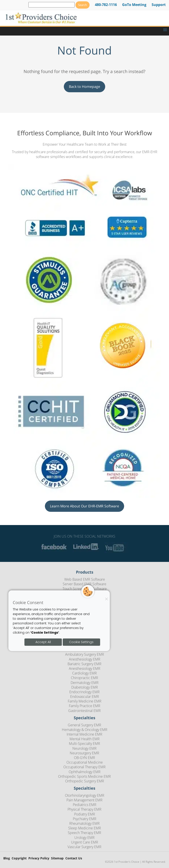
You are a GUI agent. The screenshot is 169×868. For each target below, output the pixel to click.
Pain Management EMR (84, 800)
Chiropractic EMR (84, 678)
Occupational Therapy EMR (84, 767)
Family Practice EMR (85, 706)
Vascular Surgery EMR (84, 847)
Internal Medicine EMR (84, 734)
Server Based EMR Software (84, 584)
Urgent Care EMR (85, 842)
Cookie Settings (81, 642)
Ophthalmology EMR (85, 772)
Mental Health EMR (85, 739)
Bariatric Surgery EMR (84, 664)
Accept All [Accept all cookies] (43, 642)
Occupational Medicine (85, 762)
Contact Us (74, 858)
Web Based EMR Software (85, 579)
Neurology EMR (84, 748)
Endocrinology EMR (84, 692)
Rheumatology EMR (84, 823)
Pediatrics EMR (85, 805)
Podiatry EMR (85, 814)
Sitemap (57, 858)
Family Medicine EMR (85, 701)
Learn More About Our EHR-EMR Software (84, 506)
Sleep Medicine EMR (85, 828)
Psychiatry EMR (85, 819)
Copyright (19, 858)
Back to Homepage (84, 87)
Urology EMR (84, 838)
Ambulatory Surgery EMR (85, 654)
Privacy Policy (39, 858)
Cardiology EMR (84, 673)
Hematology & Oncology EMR (85, 730)
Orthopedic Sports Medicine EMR (84, 776)
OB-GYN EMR (84, 758)
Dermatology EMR (85, 683)
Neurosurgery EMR (84, 753)
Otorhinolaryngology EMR (85, 795)
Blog (7, 858)
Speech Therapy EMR (84, 833)
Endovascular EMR (85, 697)
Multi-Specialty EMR (84, 744)
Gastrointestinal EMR (84, 711)
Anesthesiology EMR (85, 659)
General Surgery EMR (84, 725)
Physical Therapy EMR (84, 809)
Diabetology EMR (85, 687)
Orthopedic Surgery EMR (85, 781)
